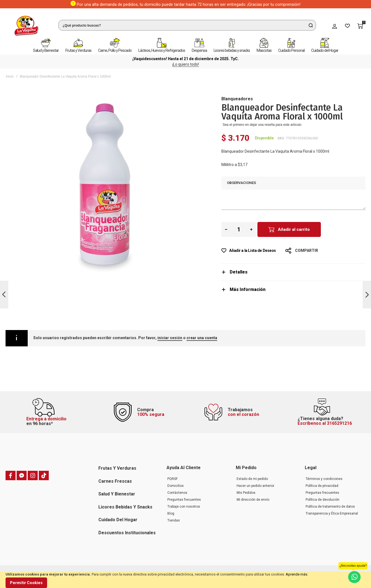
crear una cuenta (202, 338)
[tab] (293, 272)
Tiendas (174, 520)
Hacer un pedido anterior (255, 486)
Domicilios (176, 486)
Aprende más (296, 574)
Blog (171, 513)
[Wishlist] (347, 26)
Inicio (10, 76)
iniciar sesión (170, 338)
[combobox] (187, 25)
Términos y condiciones (324, 479)
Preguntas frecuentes (184, 500)
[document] (185, 580)
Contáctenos (177, 493)
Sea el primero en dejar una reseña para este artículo (262, 125)
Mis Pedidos (246, 493)
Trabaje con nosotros (184, 507)
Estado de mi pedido (252, 479)
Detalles (239, 272)
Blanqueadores (237, 99)
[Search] (311, 25)
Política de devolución (323, 500)
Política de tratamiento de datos (330, 507)
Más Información (248, 289)
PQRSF (172, 479)
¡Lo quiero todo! (186, 64)
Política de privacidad (322, 486)
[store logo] (26, 26)
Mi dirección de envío (253, 500)
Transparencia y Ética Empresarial (332, 513)
